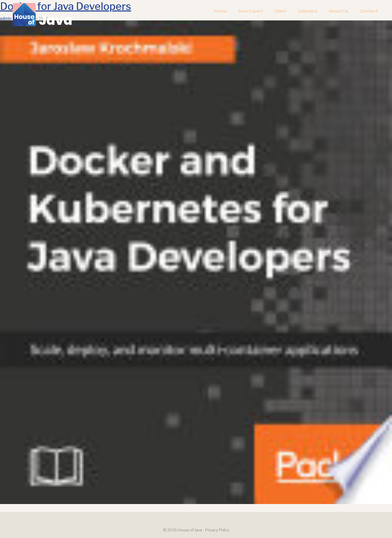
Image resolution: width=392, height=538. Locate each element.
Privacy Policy (217, 530)
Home (221, 11)
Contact (369, 11)
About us (339, 11)
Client (280, 11)
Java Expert (251, 11)
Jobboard (308, 11)
